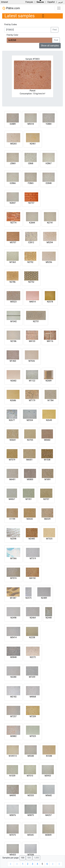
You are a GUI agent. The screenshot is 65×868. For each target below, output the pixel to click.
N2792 (30, 262)
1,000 (36, 858)
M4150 (32, 578)
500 (29, 858)
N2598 (13, 539)
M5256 (49, 262)
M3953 (48, 776)
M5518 (31, 124)
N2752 (31, 282)
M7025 (33, 736)
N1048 (49, 756)
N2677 (12, 420)
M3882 (13, 736)
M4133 (32, 341)
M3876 (13, 815)
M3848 (13, 657)
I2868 (31, 163)
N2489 (44, 598)
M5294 (50, 242)
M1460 (13, 361)
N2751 (36, 321)
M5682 (49, 795)
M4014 (33, 302)
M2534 (30, 420)
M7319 (33, 558)
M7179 (32, 400)
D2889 (13, 124)
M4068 (33, 697)
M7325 (49, 539)
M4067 (12, 499)
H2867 (49, 163)
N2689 (49, 381)
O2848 (49, 183)
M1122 (32, 381)
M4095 (13, 795)
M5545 (31, 835)
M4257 (48, 815)
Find (55, 30)
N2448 (49, 618)
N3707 (46, 499)
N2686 (13, 400)
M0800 (30, 479)
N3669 (13, 440)
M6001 (29, 460)
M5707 (13, 242)
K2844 (32, 223)
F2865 (31, 183)
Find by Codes (11, 24)
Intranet (4, 2)
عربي (61, 2)
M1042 (13, 321)
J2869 (13, 163)
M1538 (47, 460)
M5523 (13, 302)
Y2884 (49, 124)
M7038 (31, 855)
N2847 (13, 203)
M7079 (12, 460)
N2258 (32, 637)
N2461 (33, 144)
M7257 (13, 716)
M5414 (13, 637)
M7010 (30, 776)
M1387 (13, 598)
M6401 (12, 479)
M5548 (31, 756)
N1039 (12, 776)
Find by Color (12, 35)
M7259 (32, 677)
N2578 (50, 302)
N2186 (13, 341)
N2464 (33, 618)
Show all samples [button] (50, 46)
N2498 (13, 618)
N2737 (31, 203)
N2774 (13, 223)
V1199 (12, 519)
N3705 (30, 440)
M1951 (29, 499)
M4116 (50, 341)
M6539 (47, 519)
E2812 (31, 242)
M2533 (31, 795)
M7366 (13, 558)
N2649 (49, 420)
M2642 (30, 519)
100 (23, 858)
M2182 (13, 697)
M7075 (13, 835)
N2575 (28, 598)
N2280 (13, 677)
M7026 (32, 361)
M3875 (31, 815)
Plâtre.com (11, 8)
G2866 (13, 183)
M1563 (13, 262)
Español (51, 2)
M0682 (47, 440)
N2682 (13, 381)
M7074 (13, 578)
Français (29, 2)
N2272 (33, 657)
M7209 (33, 716)
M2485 (32, 539)
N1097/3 (13, 756)
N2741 (50, 223)
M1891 (48, 479)
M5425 (13, 855)
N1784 (50, 400)
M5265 (13, 144)
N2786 (13, 282)
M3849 (48, 835)
